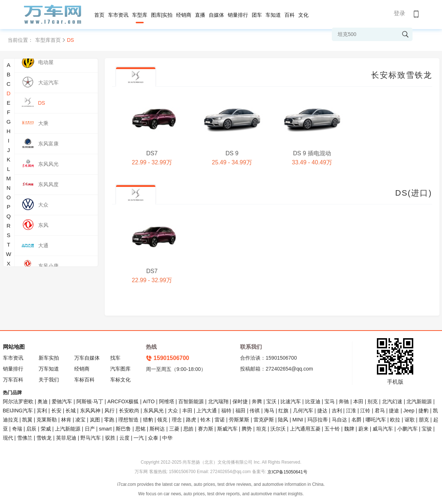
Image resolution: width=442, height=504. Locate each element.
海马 (269, 411)
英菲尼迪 (66, 438)
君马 (380, 411)
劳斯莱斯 (239, 420)
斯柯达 (157, 429)
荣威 (46, 429)
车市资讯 (118, 15)
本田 (358, 401)
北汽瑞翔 (218, 401)
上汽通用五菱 (305, 429)
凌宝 (80, 420)
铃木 (206, 420)
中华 (167, 438)
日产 (90, 429)
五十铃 (332, 429)
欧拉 (395, 420)
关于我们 (49, 380)
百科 (290, 15)
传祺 (255, 411)
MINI (298, 420)
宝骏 (427, 429)
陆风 (283, 420)
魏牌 (349, 429)
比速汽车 (291, 401)
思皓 (188, 429)
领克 (162, 420)
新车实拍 (49, 358)
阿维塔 (167, 401)
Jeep (409, 411)
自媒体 (216, 15)
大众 (173, 411)
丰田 (187, 411)
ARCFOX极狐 (123, 401)
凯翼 (27, 420)
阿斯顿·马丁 (90, 401)
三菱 (174, 429)
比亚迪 (313, 401)
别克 (373, 401)
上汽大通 (207, 411)
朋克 (424, 420)
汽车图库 (120, 369)
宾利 (42, 411)
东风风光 (154, 411)
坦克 (261, 429)
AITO (149, 401)
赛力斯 (206, 429)
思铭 (140, 429)
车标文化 (120, 380)
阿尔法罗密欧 (19, 401)
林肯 (66, 420)
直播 (200, 15)
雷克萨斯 (264, 420)
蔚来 (363, 429)
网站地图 (14, 347)
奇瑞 (17, 429)
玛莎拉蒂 (318, 420)
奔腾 (257, 401)
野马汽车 (91, 438)
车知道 (273, 15)
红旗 (283, 411)
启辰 (31, 429)
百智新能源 (191, 401)
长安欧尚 (129, 411)
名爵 (357, 420)
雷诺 (220, 420)
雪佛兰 (25, 438)
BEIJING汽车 (18, 411)
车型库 (140, 15)
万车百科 (13, 380)
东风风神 (90, 411)
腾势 (247, 429)
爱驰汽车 (62, 401)
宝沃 (271, 401)
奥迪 (43, 401)
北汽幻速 (392, 401)
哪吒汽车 (376, 420)
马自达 (339, 420)
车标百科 (84, 380)
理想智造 (128, 420)
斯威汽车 (227, 429)
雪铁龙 (44, 438)
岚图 (95, 420)
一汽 (139, 438)
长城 (71, 411)
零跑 (109, 420)
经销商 (184, 15)
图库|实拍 (162, 15)
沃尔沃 (278, 429)
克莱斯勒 (47, 420)
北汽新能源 (419, 401)
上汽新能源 (68, 429)
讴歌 (410, 420)
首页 (99, 15)
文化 (303, 15)
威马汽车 (383, 429)
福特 (226, 411)
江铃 (365, 411)
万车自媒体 (87, 358)
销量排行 (238, 15)
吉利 (337, 411)
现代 (8, 438)
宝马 (330, 401)
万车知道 (49, 369)
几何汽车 (303, 411)
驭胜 (110, 438)
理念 (177, 420)
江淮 (351, 411)
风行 (109, 411)
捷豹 (423, 411)
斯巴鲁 (123, 429)
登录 (399, 13)
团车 (257, 15)
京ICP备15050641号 (287, 472)
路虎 (191, 420)
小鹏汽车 (407, 429)
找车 (115, 358)
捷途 (394, 411)
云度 (124, 438)
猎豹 (148, 420)
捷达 (322, 411)
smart (105, 429)
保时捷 (240, 401)
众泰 (153, 438)
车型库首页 (48, 40)
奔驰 (344, 401)
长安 (56, 411)
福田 (240, 411)
